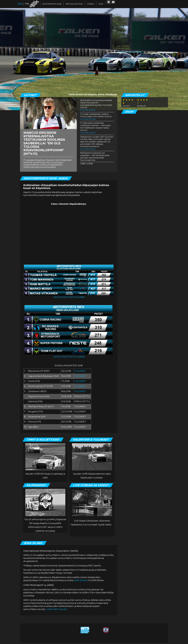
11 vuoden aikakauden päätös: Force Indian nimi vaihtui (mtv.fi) (96, 115)
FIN (27, 4)
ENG (20, 4)
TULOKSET (80, 371)
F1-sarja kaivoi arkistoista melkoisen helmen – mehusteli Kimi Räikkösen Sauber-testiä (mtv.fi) (95, 127)
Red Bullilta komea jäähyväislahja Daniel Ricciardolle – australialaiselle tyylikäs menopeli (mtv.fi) (96, 104)
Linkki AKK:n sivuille (57, 609)
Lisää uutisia (87, 164)
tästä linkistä (80, 580)
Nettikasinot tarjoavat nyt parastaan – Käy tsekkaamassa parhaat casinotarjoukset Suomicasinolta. (95, 157)
